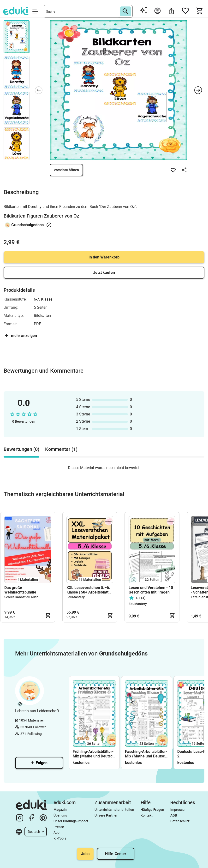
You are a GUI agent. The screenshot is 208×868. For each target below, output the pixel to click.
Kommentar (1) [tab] (61, 449)
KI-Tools (60, 838)
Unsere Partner (106, 815)
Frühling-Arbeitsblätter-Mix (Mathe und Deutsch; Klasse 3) (94, 754)
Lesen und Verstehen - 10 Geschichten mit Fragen (151, 590)
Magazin (60, 810)
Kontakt (147, 815)
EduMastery (76, 597)
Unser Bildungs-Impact (71, 821)
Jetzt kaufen (104, 272)
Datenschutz (180, 821)
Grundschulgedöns (27, 225)
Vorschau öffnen (66, 170)
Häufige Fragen (152, 810)
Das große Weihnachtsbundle (20, 590)
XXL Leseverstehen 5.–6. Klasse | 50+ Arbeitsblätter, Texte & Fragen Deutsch (90, 590)
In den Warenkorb (104, 257)
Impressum (179, 810)
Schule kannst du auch (21, 597)
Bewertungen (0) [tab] (21, 449)
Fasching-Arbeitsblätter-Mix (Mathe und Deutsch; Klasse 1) (146, 754)
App (56, 833)
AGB (174, 815)
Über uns (60, 815)
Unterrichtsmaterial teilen (114, 810)
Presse (59, 827)
